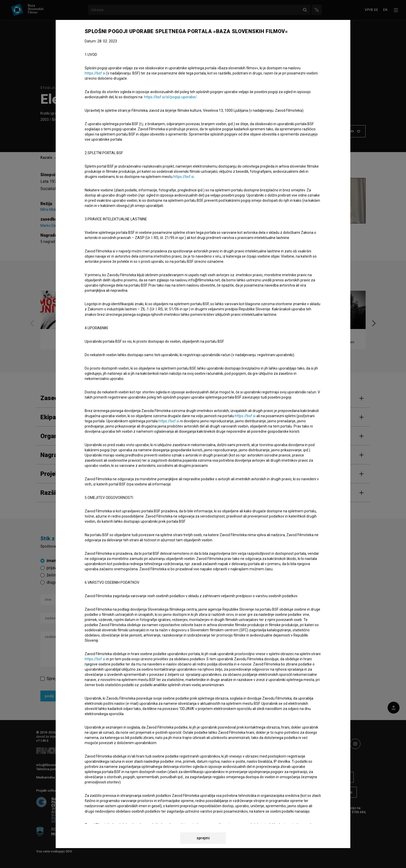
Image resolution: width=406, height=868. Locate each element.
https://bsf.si (95, 73)
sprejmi (203, 838)
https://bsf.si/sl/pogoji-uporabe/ (170, 97)
